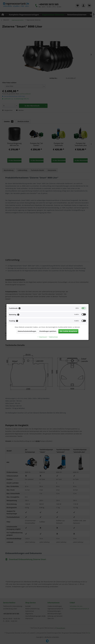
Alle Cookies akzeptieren (68, 331)
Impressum (42, 337)
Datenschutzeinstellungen (27, 331)
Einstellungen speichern (48, 331)
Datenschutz (53, 337)
